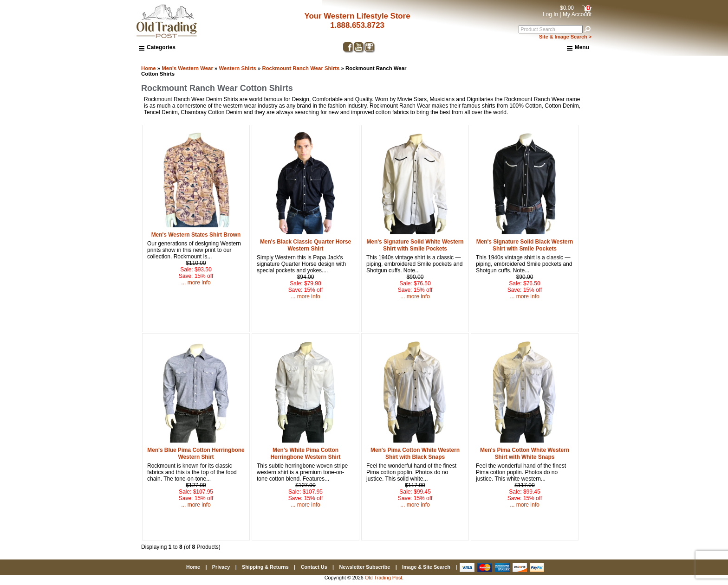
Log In (550, 14)
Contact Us (314, 567)
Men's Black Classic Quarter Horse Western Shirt (305, 245)
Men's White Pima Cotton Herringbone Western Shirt (306, 453)
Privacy (221, 567)
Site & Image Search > (565, 37)
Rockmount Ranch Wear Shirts (301, 68)
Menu (578, 48)
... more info (196, 283)
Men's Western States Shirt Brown (196, 235)
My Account (577, 14)
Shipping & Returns (265, 567)
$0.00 (567, 8)
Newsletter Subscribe (364, 567)
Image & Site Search (426, 567)
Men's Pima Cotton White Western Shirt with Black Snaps (415, 453)
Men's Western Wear (187, 68)
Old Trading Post (383, 578)
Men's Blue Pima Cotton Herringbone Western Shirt (196, 453)
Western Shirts (238, 68)
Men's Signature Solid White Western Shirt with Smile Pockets (415, 245)
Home (149, 68)
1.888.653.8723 (357, 25)
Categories (157, 47)
